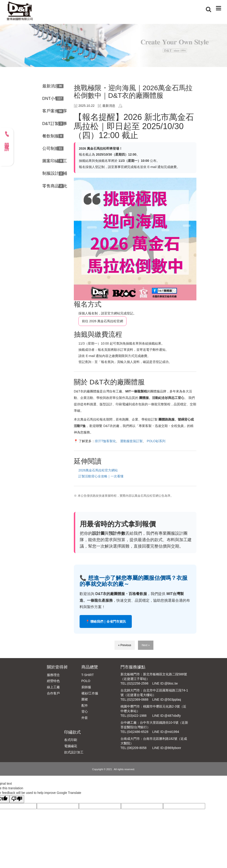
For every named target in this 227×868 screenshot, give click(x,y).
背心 (85, 711)
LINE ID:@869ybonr (167, 748)
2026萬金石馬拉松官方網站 (98, 470)
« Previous (125, 645)
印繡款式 (72, 732)
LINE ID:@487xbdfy (167, 716)
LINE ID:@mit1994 (166, 732)
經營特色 (53, 681)
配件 (85, 705)
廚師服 (86, 687)
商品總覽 (90, 667)
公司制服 (51, 148)
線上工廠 (53, 687)
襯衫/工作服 (90, 693)
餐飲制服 (51, 136)
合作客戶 (53, 693)
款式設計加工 (74, 752)
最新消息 (51, 86)
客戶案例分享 (55, 111)
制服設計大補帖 (55, 173)
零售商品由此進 (55, 186)
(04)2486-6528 (138, 732)
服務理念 (53, 675)
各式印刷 (71, 740)
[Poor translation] (17, 799)
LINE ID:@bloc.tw (165, 683)
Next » (146, 645)
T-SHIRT (88, 675)
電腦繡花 (71, 746)
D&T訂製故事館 (55, 124)
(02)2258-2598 (138, 683)
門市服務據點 (133, 667)
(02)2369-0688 (138, 700)
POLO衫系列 (156, 441)
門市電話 (7, 137)
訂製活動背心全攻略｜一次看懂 (101, 476)
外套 (85, 718)
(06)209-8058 (137, 748)
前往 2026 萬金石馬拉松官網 (102, 321)
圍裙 (85, 699)
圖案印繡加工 (55, 161)
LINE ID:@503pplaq (167, 700)
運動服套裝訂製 (131, 441)
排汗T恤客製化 (105, 441)
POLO (86, 681)
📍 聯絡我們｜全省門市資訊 (106, 621)
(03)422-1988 (137, 716)
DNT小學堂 (53, 99)
